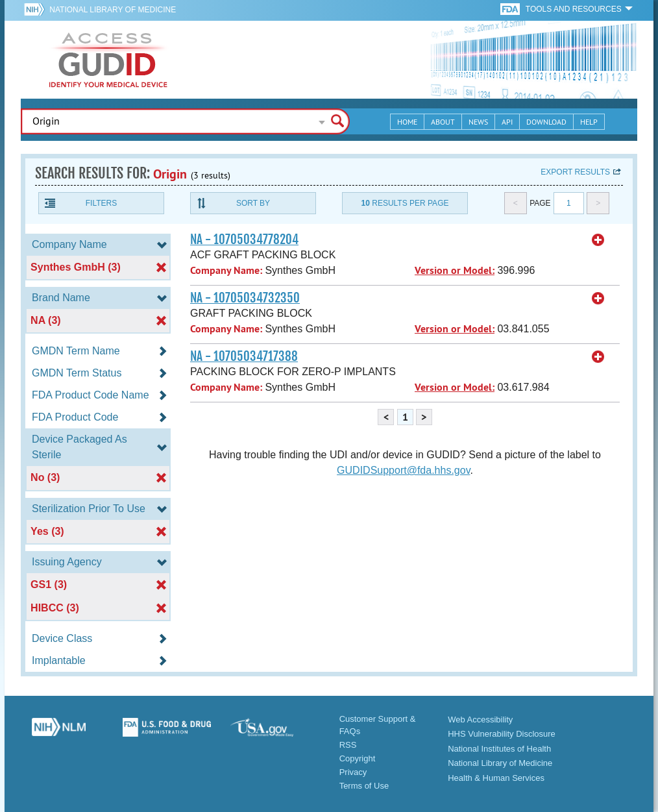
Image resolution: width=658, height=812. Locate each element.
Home (407, 122)
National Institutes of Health (499, 749)
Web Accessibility (480, 720)
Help (589, 122)
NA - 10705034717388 (244, 356)
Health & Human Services (496, 778)
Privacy (353, 772)
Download (546, 122)
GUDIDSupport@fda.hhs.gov (403, 470)
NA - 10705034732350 (245, 298)
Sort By (253, 203)
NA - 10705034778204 (244, 240)
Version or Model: (455, 270)
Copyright (358, 758)
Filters (101, 203)
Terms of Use (364, 786)
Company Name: (226, 270)
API (507, 122)
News (478, 122)
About (443, 122)
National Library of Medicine (113, 10)
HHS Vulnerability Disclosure (502, 734)
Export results (575, 172)
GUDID (108, 60)
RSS (348, 745)
